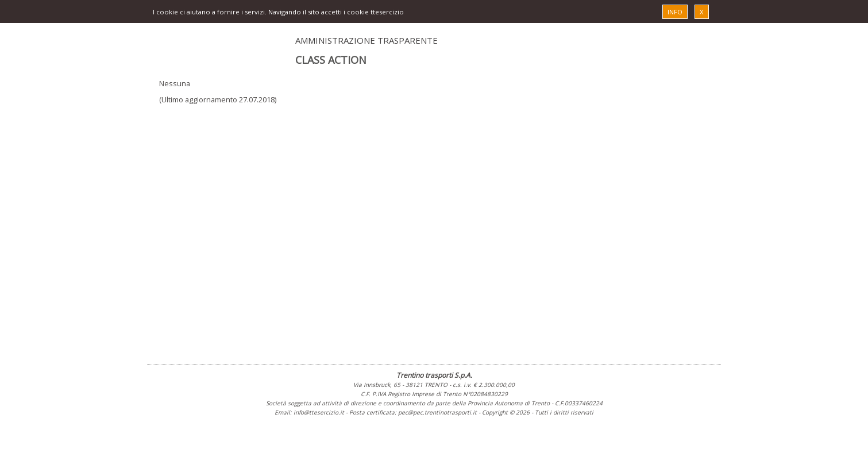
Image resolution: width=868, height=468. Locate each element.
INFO (675, 12)
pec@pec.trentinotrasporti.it (437, 412)
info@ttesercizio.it (319, 412)
